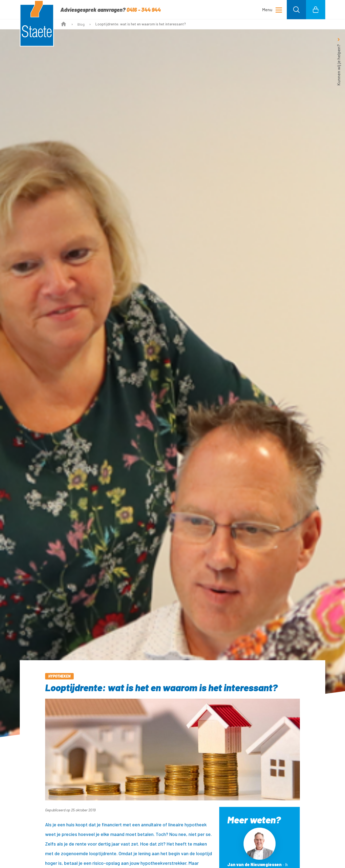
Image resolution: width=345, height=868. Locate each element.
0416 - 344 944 (144, 10)
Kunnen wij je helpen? (338, 65)
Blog (81, 24)
